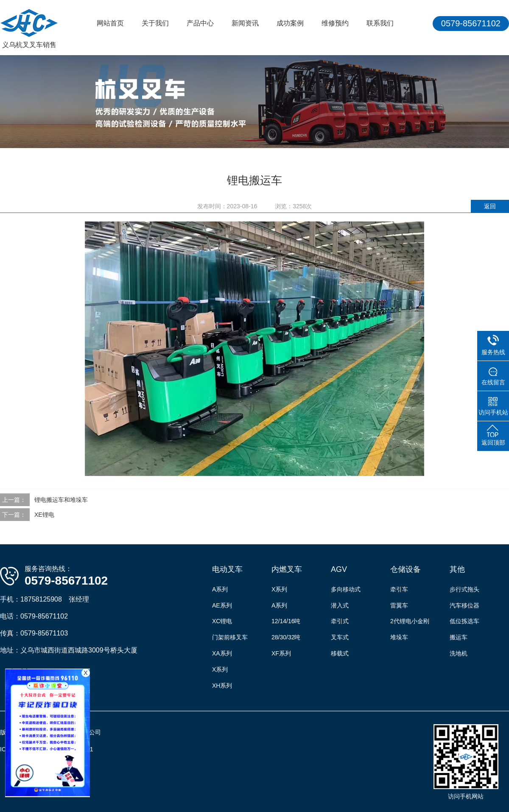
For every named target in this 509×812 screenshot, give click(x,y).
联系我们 (380, 23)
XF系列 (281, 653)
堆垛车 (399, 637)
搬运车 (459, 637)
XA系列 (222, 653)
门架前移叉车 (230, 637)
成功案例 (290, 23)
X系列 (220, 669)
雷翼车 (399, 605)
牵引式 (340, 621)
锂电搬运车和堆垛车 (61, 500)
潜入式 (340, 605)
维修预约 (335, 23)
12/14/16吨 (286, 621)
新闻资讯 (245, 23)
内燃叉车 (287, 569)
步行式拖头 (464, 589)
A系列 (220, 589)
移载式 (340, 653)
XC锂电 (222, 621)
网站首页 (110, 23)
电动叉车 (227, 569)
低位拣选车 (464, 621)
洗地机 (459, 653)
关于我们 (155, 23)
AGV (339, 569)
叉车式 (340, 637)
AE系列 (222, 605)
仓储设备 (406, 569)
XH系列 (222, 686)
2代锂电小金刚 (410, 621)
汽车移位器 (464, 605)
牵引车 (399, 589)
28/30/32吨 (286, 637)
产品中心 (200, 23)
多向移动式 (346, 589)
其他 (457, 569)
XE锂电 (44, 515)
